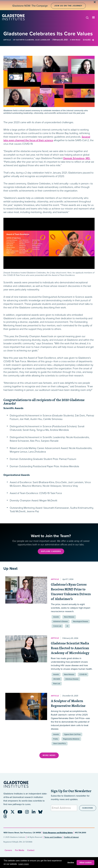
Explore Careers (51, 551)
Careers (8, 850)
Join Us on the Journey (68, 6)
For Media (20, 850)
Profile (56, 739)
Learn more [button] (24, 864)
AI (67, 626)
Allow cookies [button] (85, 863)
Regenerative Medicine (71, 739)
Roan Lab (57, 684)
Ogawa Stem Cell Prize (72, 734)
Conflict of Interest (71, 837)
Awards (56, 617)
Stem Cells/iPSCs (60, 744)
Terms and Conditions (53, 837)
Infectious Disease (72, 679)
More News (49, 755)
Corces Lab (57, 626)
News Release (69, 617)
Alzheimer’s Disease (61, 621)
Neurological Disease (81, 621)
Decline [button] (71, 863)
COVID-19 (83, 674)
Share (89, 40)
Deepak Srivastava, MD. (77, 158)
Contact (31, 850)
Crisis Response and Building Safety (58, 833)
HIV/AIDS (57, 679)
